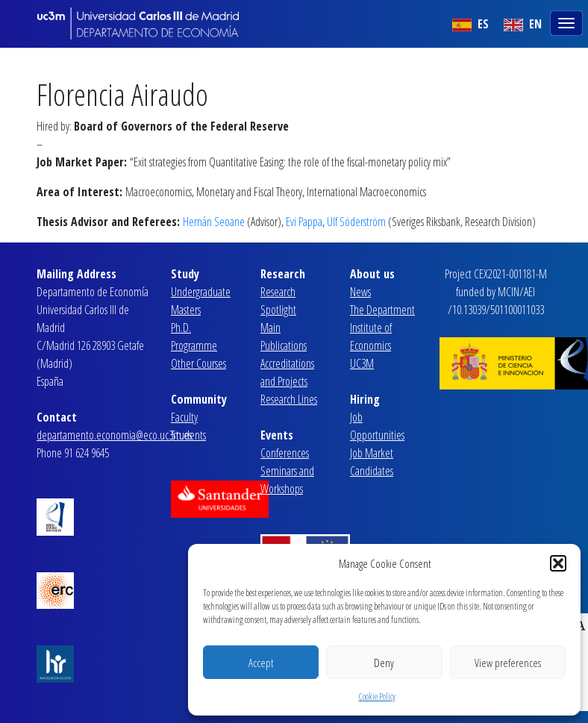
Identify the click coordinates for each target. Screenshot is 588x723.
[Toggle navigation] (568, 22)
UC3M (362, 363)
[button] (558, 563)
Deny (384, 663)
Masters (186, 310)
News (360, 292)
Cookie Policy (377, 697)
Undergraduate (201, 292)
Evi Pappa (304, 222)
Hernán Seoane (214, 222)
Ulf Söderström (356, 222)
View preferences (508, 663)
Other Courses (198, 363)
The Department (382, 310)
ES (470, 24)
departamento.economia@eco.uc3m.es (114, 435)
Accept (261, 663)
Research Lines (289, 399)
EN (523, 24)
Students (188, 435)
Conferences (285, 453)
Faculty (184, 417)
